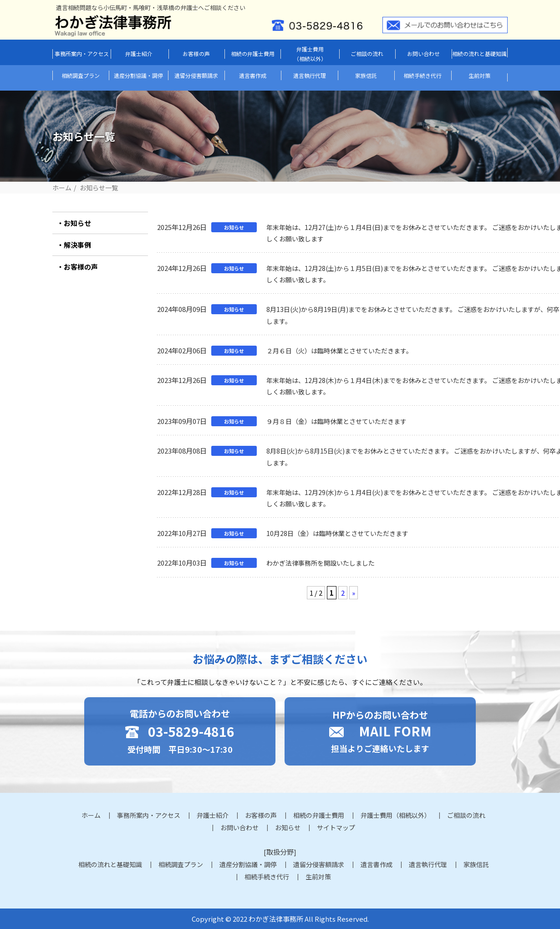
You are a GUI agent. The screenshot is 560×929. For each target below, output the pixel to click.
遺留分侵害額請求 (196, 75)
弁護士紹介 (139, 54)
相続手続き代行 (423, 75)
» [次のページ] (354, 593)
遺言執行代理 (310, 75)
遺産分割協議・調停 (138, 75)
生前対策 (479, 75)
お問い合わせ (423, 54)
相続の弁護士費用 (253, 54)
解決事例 (77, 245)
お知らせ (77, 223)
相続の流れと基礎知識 (479, 54)
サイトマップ (336, 827)
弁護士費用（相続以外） (310, 54)
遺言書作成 (253, 75)
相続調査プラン (81, 75)
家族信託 (366, 75)
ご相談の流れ (367, 54)
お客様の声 (196, 54)
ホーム (62, 188)
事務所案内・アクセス (82, 54)
